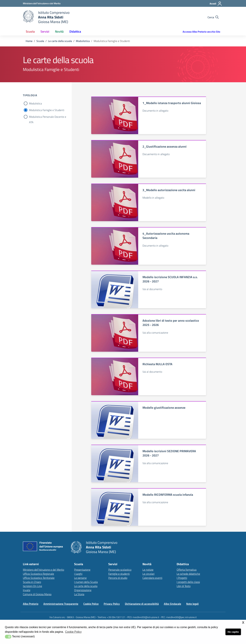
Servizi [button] (45, 31)
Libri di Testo (184, 586)
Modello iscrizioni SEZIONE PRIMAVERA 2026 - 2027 (169, 453)
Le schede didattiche (188, 574)
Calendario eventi (152, 578)
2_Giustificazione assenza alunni (165, 146)
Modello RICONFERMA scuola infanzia (168, 495)
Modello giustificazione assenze (164, 408)
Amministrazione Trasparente (61, 604)
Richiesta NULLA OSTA (157, 364)
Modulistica (83, 41)
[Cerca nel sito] (213, 17)
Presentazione (82, 570)
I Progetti (182, 578)
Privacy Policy (112, 604)
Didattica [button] (75, 31)
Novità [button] (59, 31)
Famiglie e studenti (119, 574)
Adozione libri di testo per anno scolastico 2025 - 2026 (171, 323)
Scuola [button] (30, 31)
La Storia (79, 594)
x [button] (243, 622)
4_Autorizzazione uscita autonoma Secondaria (166, 236)
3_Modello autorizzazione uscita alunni (169, 190)
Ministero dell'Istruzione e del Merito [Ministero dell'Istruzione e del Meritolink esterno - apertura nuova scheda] (43, 570)
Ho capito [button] (233, 632)
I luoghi (78, 574)
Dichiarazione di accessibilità (142, 604)
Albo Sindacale (172, 604)
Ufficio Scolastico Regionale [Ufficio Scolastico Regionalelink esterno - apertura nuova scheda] (38, 574)
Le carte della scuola (60, 41)
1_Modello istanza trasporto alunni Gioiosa (172, 103)
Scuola (40, 41)
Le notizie (148, 570)
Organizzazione (83, 590)
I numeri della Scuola (86, 582)
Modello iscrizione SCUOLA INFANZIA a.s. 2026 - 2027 (170, 279)
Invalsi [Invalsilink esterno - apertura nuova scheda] (27, 590)
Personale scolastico (120, 570)
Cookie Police (91, 604)
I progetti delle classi (188, 582)
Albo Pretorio (31, 604)
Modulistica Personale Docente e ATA (48, 117)
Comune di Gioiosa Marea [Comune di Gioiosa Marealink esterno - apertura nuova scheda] (37, 594)
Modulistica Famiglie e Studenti (47, 110)
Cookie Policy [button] (73, 632)
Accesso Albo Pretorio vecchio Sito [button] (201, 32)
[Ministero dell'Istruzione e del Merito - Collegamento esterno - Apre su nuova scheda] (42, 3)
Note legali (192, 604)
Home (29, 41)
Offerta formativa (187, 570)
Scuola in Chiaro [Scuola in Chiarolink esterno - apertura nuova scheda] (32, 582)
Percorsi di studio (118, 578)
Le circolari (148, 574)
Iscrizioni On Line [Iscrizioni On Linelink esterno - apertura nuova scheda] (32, 586)
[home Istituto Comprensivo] (46, 17)
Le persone (80, 578)
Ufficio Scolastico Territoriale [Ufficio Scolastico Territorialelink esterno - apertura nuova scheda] (39, 578)
